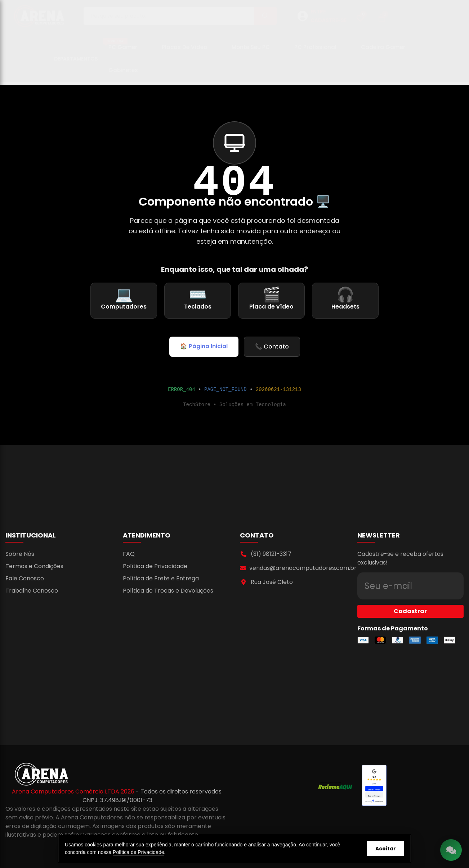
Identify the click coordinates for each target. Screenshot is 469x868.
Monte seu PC (251, 51)
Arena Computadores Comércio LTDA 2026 (74, 791)
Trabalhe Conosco (32, 591)
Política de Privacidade (155, 566)
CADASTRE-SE (329, 24)
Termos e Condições (34, 566)
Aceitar (386, 849)
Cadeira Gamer (383, 51)
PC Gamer (120, 48)
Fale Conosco (25, 578)
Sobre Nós (20, 554)
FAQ (129, 554)
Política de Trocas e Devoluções (168, 591)
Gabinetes (123, 74)
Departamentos (76, 62)
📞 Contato (272, 347)
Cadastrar (410, 598)
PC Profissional (315, 51)
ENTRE (318, 15)
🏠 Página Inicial (204, 346)
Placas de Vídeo (184, 51)
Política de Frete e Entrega (161, 578)
